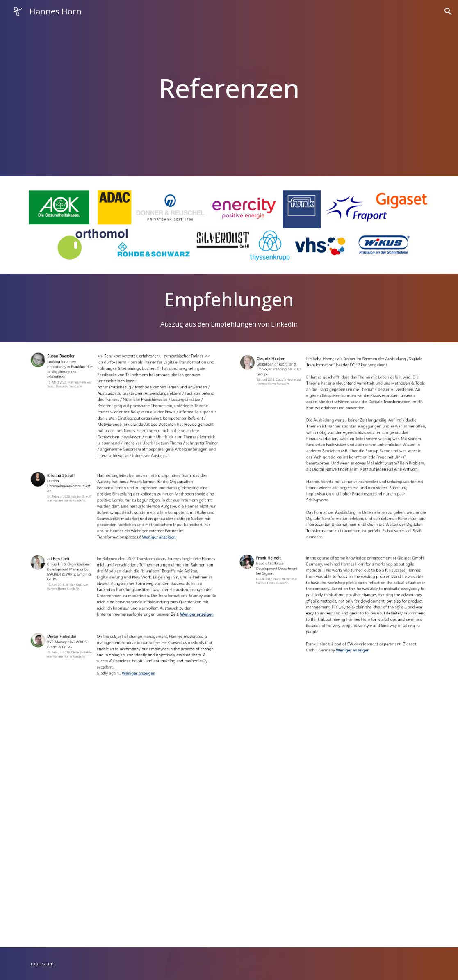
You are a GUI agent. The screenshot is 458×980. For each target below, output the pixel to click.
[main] (229, 88)
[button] (448, 11)
